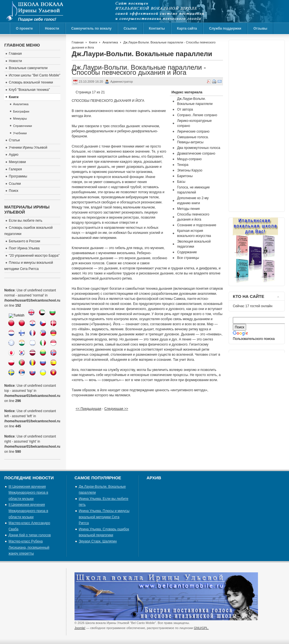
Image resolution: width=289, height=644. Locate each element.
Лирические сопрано (193, 131)
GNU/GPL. (201, 628)
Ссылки (130, 28)
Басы (181, 182)
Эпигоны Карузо (190, 170)
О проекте (24, 28)
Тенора (183, 165)
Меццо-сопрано (189, 159)
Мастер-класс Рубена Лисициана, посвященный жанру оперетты (29, 547)
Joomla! (80, 628)
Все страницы (188, 258)
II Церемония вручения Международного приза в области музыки (28, 511)
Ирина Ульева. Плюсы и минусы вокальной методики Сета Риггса (104, 517)
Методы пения (188, 209)
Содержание (187, 252)
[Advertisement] (255, 124)
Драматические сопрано (196, 153)
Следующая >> (116, 409)
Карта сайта (187, 28)
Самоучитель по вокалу (92, 28)
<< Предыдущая (88, 409)
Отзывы (260, 28)
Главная (78, 42)
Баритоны (185, 176)
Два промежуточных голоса (199, 148)
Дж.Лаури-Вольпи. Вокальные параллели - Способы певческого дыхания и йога (139, 70)
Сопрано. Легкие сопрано (197, 115)
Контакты (157, 28)
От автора (185, 109)
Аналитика (110, 42)
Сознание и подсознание (197, 225)
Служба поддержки (225, 28)
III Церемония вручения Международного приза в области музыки (28, 493)
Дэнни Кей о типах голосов (29, 535)
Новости (52, 28)
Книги (93, 42)
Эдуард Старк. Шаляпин (98, 541)
